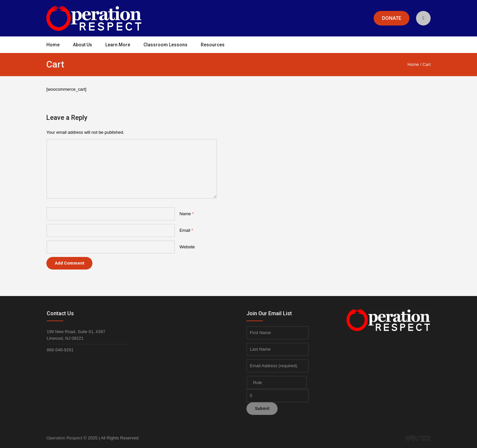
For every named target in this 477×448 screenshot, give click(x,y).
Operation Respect (64, 438)
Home (413, 64)
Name (187, 214)
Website (187, 247)
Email (186, 230)
